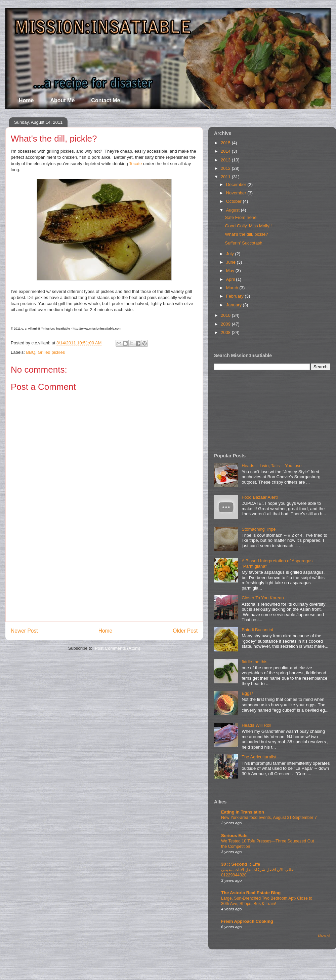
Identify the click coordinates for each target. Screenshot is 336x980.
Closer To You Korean (263, 598)
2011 (226, 177)
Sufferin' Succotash (243, 243)
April (231, 279)
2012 (226, 168)
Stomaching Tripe (259, 529)
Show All (324, 935)
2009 (226, 324)
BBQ (31, 352)
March (233, 288)
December (237, 184)
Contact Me (106, 100)
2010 (226, 315)
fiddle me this (255, 662)
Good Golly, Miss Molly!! (248, 226)
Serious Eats (234, 836)
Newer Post (24, 631)
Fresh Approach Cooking (247, 921)
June (232, 262)
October (235, 201)
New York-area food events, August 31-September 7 (269, 818)
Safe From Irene (241, 217)
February (236, 296)
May (231, 271)
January (235, 305)
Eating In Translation (243, 812)
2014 (226, 151)
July (231, 254)
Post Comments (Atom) (117, 648)
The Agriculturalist (259, 757)
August (234, 210)
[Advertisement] (104, 583)
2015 (226, 143)
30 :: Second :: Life (241, 864)
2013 (226, 160)
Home (26, 100)
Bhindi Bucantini (257, 630)
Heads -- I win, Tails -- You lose (271, 466)
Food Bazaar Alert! (260, 497)
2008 (226, 332)
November (237, 193)
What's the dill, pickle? (246, 234)
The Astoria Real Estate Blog (251, 893)
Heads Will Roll (256, 725)
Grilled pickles (51, 352)
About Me (62, 100)
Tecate (135, 164)
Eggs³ (247, 693)
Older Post (185, 631)
